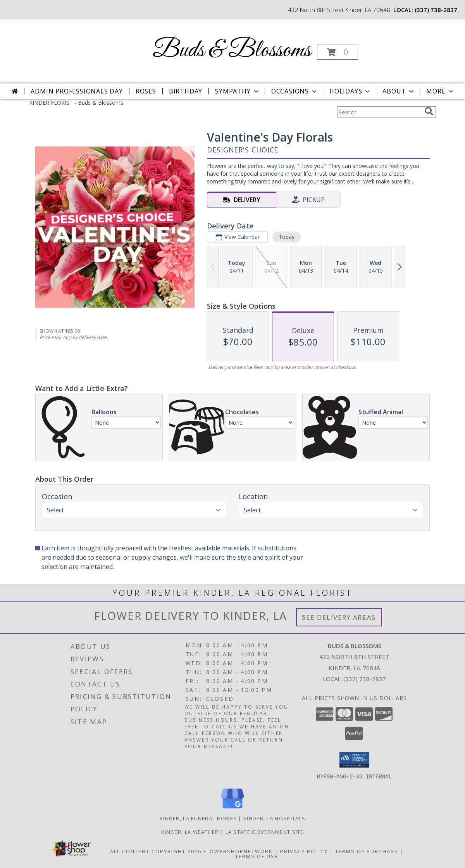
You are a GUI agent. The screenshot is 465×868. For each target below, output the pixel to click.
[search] (429, 111)
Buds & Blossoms (232, 51)
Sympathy (237, 91)
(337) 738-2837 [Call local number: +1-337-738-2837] (436, 10)
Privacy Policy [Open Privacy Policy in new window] (304, 851)
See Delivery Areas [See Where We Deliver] (339, 617)
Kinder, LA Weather (190, 832)
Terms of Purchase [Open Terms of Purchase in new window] (367, 851)
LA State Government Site (265, 832)
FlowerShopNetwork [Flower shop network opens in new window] (238, 851)
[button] (338, 52)
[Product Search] (379, 112)
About (399, 91)
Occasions (295, 91)
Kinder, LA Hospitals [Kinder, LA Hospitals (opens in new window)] (274, 818)
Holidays (350, 91)
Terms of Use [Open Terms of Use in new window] (257, 856)
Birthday (186, 91)
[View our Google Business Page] (232, 808)
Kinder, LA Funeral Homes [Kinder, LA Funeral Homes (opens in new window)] (198, 818)
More (440, 91)
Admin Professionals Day (77, 91)
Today (287, 237)
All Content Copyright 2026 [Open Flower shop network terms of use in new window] (156, 851)
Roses (146, 91)
